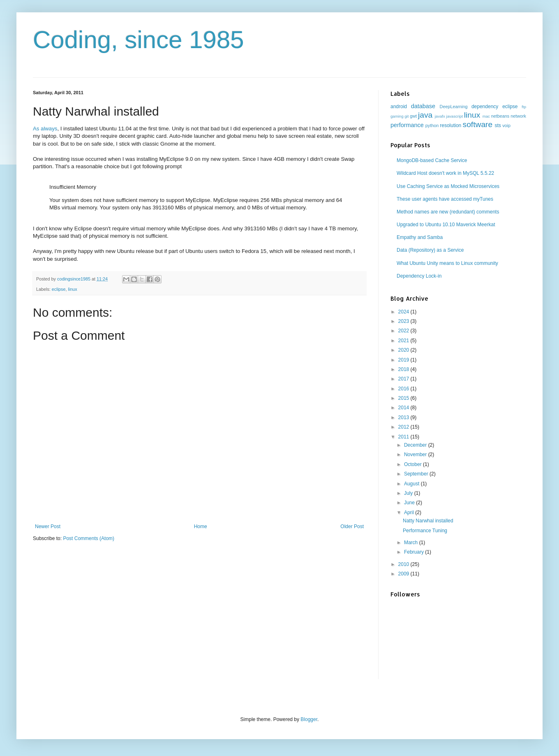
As (36, 129)
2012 (404, 427)
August (412, 484)
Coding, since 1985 (139, 40)
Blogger (309, 719)
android (399, 107)
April (410, 513)
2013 (404, 417)
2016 (404, 389)
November (416, 455)
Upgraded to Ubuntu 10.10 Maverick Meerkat (446, 225)
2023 (404, 321)
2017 (404, 379)
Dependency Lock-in (419, 276)
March (412, 543)
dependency (485, 107)
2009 (404, 574)
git (407, 116)
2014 (404, 408)
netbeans (500, 116)
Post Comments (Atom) (89, 538)
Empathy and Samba (420, 237)
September (417, 474)
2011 (404, 437)
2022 (404, 331)
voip (506, 125)
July (409, 493)
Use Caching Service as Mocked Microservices (448, 186)
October (413, 464)
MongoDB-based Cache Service (432, 160)
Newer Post (48, 526)
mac (486, 116)
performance (407, 125)
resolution (450, 125)
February (415, 552)
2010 (404, 564)
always (49, 129)
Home (201, 526)
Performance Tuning (425, 531)
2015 (404, 398)
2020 (404, 350)
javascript (455, 116)
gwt (413, 116)
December (416, 445)
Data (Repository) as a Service (430, 250)
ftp (524, 107)
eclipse (59, 289)
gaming (397, 116)
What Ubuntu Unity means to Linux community (447, 263)
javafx (440, 116)
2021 (404, 341)
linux (72, 289)
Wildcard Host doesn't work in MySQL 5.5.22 (445, 173)
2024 (404, 312)
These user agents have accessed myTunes (445, 199)
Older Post (352, 526)
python (432, 125)
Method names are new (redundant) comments (448, 212)
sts (498, 125)
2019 (404, 360)
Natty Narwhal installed (428, 521)
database (423, 106)
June (410, 503)
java (425, 115)
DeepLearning (454, 107)
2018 (404, 369)
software (478, 124)
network (518, 116)
